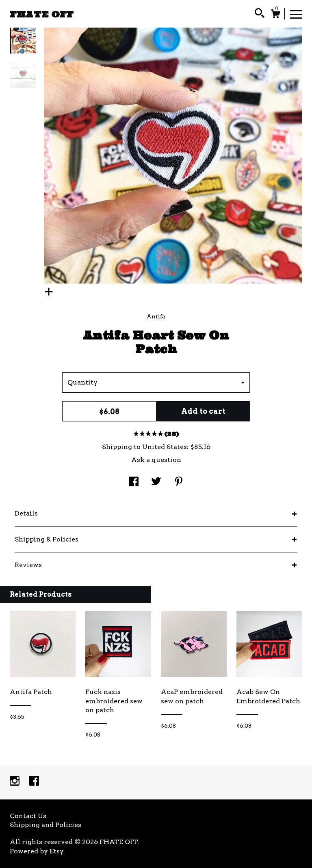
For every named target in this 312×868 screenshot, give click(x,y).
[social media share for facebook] (134, 482)
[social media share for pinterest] (179, 482)
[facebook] (34, 782)
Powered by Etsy (37, 851)
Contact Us (28, 816)
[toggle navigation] (296, 14)
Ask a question (156, 460)
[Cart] (275, 15)
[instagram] (15, 782)
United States (165, 447)
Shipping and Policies (45, 825)
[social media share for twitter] (156, 482)
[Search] (260, 14)
